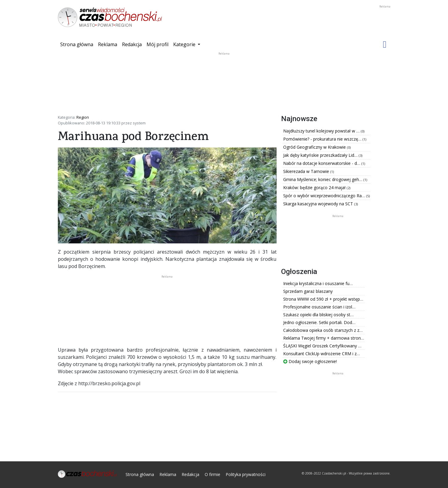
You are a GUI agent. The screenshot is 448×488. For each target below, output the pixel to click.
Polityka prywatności (246, 474)
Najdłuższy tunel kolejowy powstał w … (322, 131)
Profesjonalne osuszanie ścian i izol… (319, 307)
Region (83, 117)
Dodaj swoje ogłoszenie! (310, 361)
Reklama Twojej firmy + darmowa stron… (324, 338)
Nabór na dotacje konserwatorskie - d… (322, 163)
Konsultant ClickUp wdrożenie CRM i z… (322, 354)
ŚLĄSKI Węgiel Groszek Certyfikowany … (322, 346)
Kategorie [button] (185, 44)
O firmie (212, 474)
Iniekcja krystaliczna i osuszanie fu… (318, 283)
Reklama (108, 44)
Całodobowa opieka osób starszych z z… (323, 330)
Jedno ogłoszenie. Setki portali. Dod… (319, 322)
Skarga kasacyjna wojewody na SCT (319, 204)
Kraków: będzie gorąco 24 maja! (315, 187)
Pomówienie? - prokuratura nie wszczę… (323, 139)
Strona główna (78, 44)
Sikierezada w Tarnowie (307, 171)
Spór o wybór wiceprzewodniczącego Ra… (325, 196)
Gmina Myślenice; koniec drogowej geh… (323, 179)
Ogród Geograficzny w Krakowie (315, 147)
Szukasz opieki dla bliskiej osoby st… (318, 315)
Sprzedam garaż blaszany (308, 291)
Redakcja (132, 44)
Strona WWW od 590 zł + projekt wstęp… (323, 299)
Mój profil (157, 44)
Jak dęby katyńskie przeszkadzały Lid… (321, 155)
